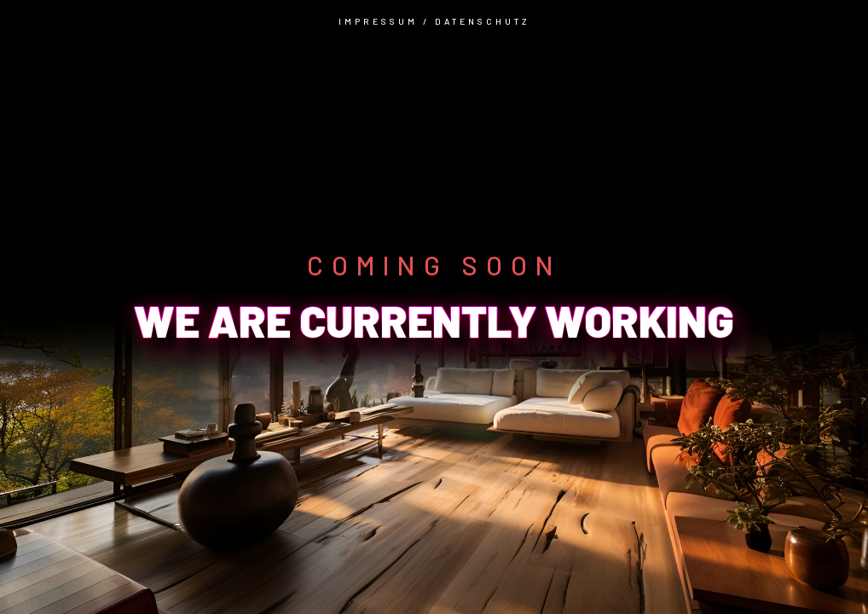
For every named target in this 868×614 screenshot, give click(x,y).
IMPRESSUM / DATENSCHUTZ (434, 21)
